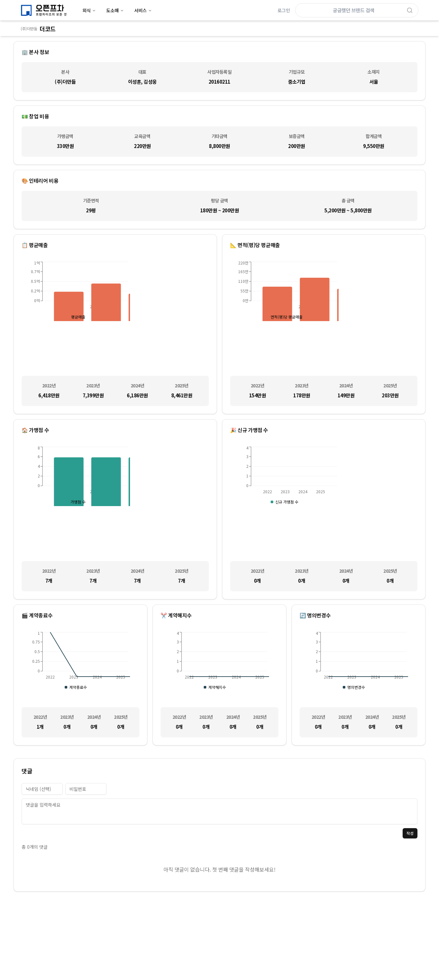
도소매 (115, 10)
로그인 (284, 10)
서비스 (143, 10)
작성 (410, 833)
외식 (89, 10)
